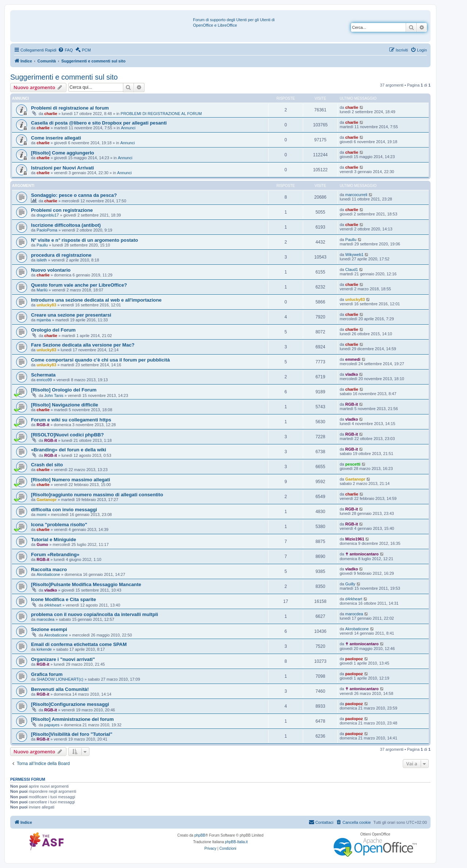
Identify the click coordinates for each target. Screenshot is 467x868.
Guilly (350, 584)
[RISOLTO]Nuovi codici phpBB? (67, 435)
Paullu (42, 245)
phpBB (200, 835)
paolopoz (354, 659)
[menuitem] (65, 50)
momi (41, 515)
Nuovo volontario (51, 270)
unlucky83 (46, 305)
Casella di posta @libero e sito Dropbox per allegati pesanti (99, 123)
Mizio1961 (355, 539)
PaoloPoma (47, 230)
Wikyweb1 (354, 255)
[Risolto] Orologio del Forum (64, 390)
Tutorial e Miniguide (54, 540)
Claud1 (352, 269)
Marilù (42, 290)
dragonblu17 (48, 215)
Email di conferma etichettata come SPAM (79, 644)
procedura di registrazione (61, 255)
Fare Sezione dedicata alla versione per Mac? (83, 345)
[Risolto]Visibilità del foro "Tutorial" (72, 734)
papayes (52, 725)
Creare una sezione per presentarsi (71, 315)
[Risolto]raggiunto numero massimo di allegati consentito (97, 495)
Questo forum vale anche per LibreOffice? (79, 285)
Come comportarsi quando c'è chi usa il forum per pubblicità (101, 360)
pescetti (353, 464)
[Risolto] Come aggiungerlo (63, 153)
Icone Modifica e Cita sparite (63, 599)
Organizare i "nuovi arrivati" (63, 659)
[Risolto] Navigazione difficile (65, 405)
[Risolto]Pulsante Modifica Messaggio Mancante (86, 584)
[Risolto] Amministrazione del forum (72, 719)
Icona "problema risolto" (59, 525)
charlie (51, 114)
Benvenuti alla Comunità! (60, 689)
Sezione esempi (49, 629)
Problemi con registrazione (62, 210)
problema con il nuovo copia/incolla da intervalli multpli (94, 614)
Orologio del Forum (53, 330)
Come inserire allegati (56, 138)
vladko (352, 374)
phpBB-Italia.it (236, 842)
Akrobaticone (48, 574)
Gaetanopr (355, 479)
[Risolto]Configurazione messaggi (70, 704)
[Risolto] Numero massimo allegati (71, 480)
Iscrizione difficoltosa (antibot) (66, 225)
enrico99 (44, 380)
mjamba (44, 320)
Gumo (42, 544)
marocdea (45, 619)
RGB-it (352, 404)
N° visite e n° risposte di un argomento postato (84, 240)
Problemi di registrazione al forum (70, 108)
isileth (42, 260)
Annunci (128, 128)
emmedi (353, 359)
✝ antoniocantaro (362, 554)
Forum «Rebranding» (55, 555)
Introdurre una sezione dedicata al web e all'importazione (96, 300)
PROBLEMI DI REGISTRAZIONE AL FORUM (161, 114)
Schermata (43, 375)
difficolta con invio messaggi (64, 510)
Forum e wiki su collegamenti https (71, 420)
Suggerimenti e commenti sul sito (64, 77)
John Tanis (54, 395)
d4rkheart (53, 605)
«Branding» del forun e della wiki (69, 450)
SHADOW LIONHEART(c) (60, 679)
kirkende (44, 649)
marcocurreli (356, 195)
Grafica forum (47, 674)
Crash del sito (47, 465)
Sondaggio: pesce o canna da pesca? (74, 195)
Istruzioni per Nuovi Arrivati (62, 168)
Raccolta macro (49, 569)
